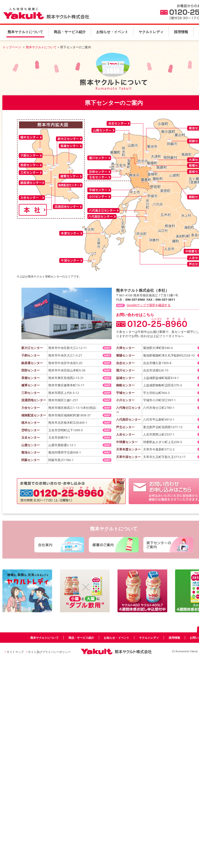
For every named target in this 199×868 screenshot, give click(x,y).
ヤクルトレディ (151, 32)
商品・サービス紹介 (70, 32)
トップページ (12, 47)
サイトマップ (14, 652)
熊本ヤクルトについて (25, 32)
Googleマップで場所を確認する (149, 305)
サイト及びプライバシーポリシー (48, 652)
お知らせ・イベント (112, 32)
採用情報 (181, 32)
